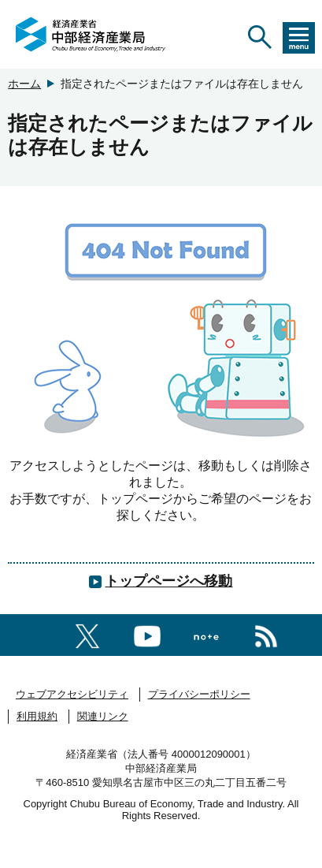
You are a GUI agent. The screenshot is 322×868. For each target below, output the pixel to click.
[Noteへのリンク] (206, 634)
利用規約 (37, 716)
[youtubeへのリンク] (147, 633)
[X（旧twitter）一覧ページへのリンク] (87, 633)
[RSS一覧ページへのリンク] (266, 633)
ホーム (24, 84)
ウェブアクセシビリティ (72, 694)
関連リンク (103, 716)
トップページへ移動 (168, 581)
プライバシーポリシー (199, 694)
